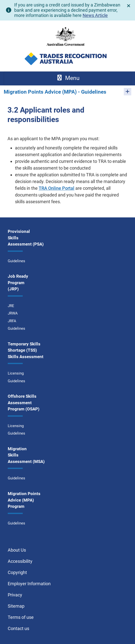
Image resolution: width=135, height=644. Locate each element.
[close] (129, 6)
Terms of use (21, 617)
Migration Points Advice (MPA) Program (24, 500)
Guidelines (16, 261)
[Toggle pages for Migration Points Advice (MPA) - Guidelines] (128, 92)
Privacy (15, 595)
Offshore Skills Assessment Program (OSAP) (24, 403)
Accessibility (20, 561)
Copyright (17, 572)
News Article (95, 15)
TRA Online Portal (57, 188)
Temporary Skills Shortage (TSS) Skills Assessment (26, 350)
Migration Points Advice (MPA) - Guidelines (55, 92)
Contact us (18, 628)
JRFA (12, 321)
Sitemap (16, 606)
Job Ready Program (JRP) (18, 283)
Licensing (16, 373)
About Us (17, 550)
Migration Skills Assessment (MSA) (26, 455)
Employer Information (29, 584)
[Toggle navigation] (67, 78)
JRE (11, 306)
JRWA (13, 313)
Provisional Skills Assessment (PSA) (26, 238)
